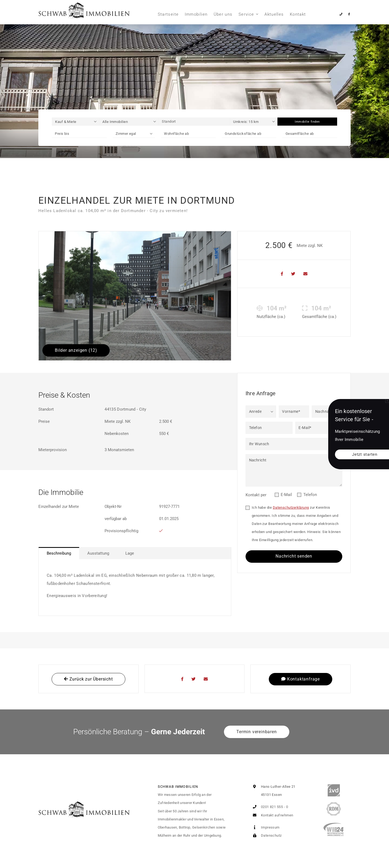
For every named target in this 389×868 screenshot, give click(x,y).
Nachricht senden (294, 556)
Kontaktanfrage (301, 679)
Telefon (310, 495)
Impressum (265, 827)
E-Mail (286, 495)
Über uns (223, 14)
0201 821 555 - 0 (269, 807)
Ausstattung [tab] (98, 553)
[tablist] (135, 553)
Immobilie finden (307, 122)
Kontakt (298, 14)
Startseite (168, 14)
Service (246, 14)
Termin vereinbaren (256, 732)
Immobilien (196, 14)
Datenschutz (266, 835)
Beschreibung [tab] (59, 553)
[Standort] (194, 122)
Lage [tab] (130, 553)
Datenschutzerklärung (291, 507)
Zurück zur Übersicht (88, 679)
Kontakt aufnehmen (272, 815)
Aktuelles (274, 14)
